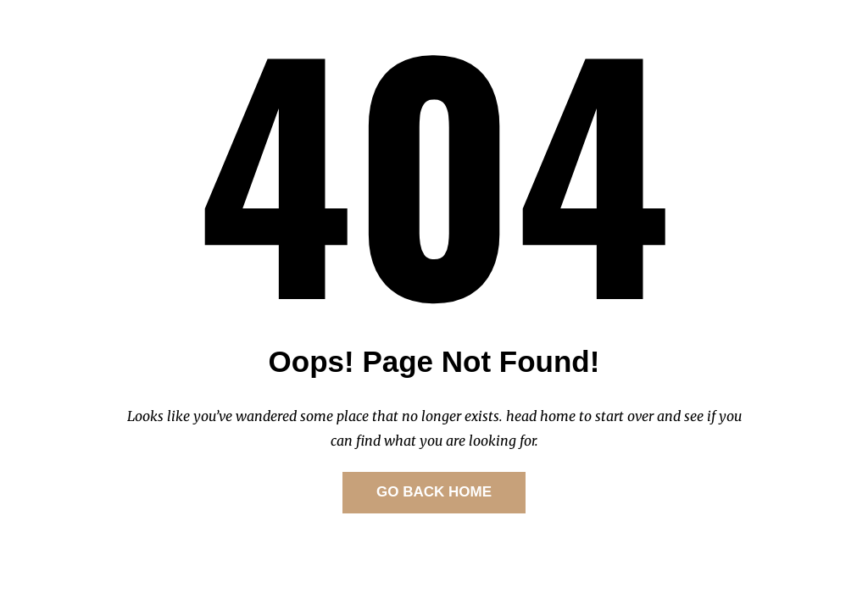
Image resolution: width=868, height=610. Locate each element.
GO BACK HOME (434, 492)
